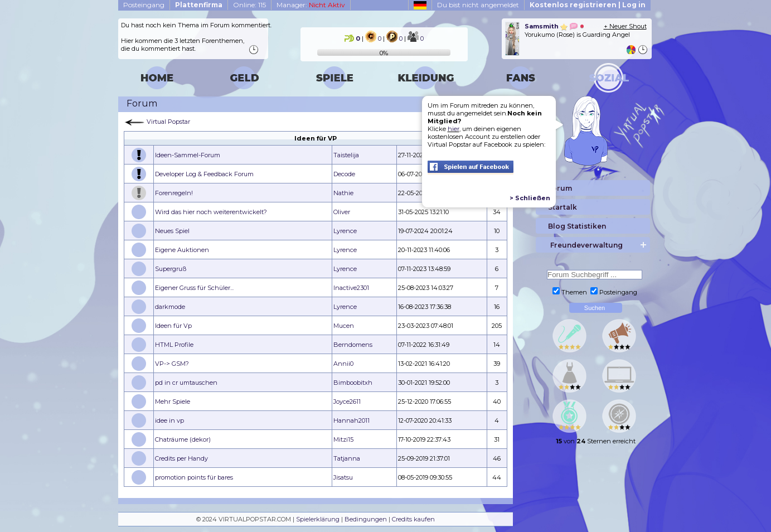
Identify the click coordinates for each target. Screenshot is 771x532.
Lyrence (345, 231)
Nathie (343, 193)
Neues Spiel (172, 231)
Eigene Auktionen (182, 250)
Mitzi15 (343, 439)
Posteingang (144, 5)
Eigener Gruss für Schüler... (194, 288)
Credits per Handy (181, 458)
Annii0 (343, 364)
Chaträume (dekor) (183, 439)
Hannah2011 (351, 420)
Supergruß (171, 269)
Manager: (311, 5)
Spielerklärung (318, 519)
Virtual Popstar (168, 122)
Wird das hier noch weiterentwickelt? (211, 212)
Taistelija (346, 155)
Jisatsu (343, 477)
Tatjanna (347, 458)
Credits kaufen (413, 519)
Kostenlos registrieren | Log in (588, 5)
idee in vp (169, 420)
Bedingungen (366, 519)
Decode (344, 174)
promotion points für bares (194, 477)
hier (454, 129)
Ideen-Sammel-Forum (188, 155)
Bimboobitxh (353, 383)
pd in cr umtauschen (186, 383)
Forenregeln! (174, 193)
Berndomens (353, 345)
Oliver (342, 212)
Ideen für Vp (173, 326)
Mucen (344, 326)
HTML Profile (174, 345)
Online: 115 (249, 5)
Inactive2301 (351, 288)
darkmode (170, 307)
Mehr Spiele (173, 402)
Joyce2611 (347, 402)
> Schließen (530, 198)
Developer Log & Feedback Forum (204, 174)
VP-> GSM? (172, 364)
